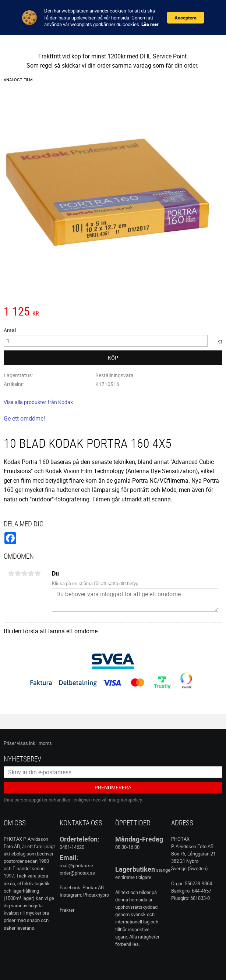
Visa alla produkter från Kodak (38, 402)
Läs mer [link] (150, 24)
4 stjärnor (31, 573)
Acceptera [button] (186, 18)
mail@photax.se (76, 865)
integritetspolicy (125, 800)
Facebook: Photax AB (82, 887)
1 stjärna (11, 573)
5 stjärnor (38, 573)
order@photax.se (77, 873)
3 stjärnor (24, 573)
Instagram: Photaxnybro (84, 895)
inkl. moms (40, 743)
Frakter (67, 910)
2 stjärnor (18, 573)
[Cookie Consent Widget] (113, 18)
